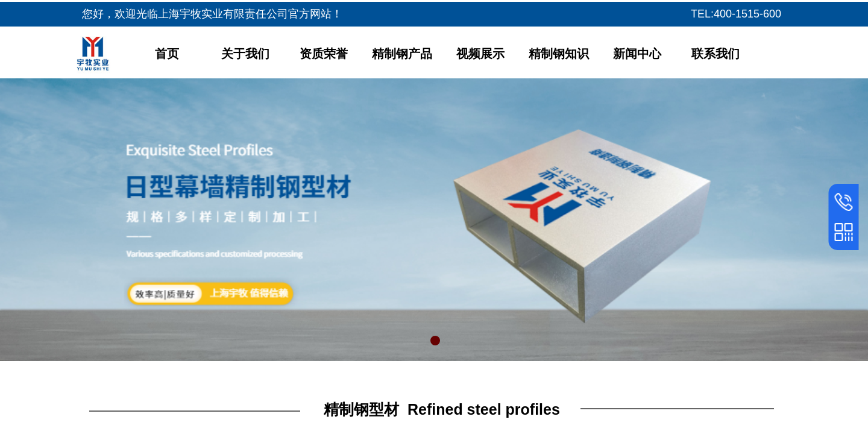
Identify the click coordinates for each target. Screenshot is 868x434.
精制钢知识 (559, 54)
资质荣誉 (324, 54)
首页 (167, 54)
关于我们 (245, 54)
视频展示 (480, 54)
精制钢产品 (402, 54)
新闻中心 (637, 54)
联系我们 (715, 54)
